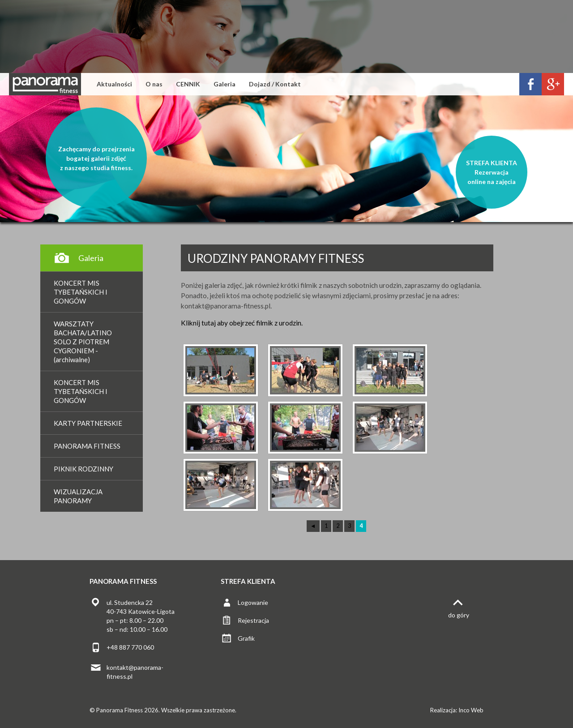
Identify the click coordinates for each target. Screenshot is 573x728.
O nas (154, 84)
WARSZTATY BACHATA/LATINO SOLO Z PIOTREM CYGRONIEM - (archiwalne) (83, 342)
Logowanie (253, 602)
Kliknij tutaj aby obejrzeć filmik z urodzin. (242, 323)
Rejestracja (253, 620)
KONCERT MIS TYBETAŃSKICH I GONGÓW (81, 292)
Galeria (224, 84)
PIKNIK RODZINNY (83, 469)
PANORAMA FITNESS (87, 446)
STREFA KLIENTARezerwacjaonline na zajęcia (492, 172)
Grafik (246, 638)
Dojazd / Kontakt (275, 84)
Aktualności (114, 84)
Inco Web (471, 710)
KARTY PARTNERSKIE (88, 423)
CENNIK (188, 84)
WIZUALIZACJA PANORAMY (78, 496)
